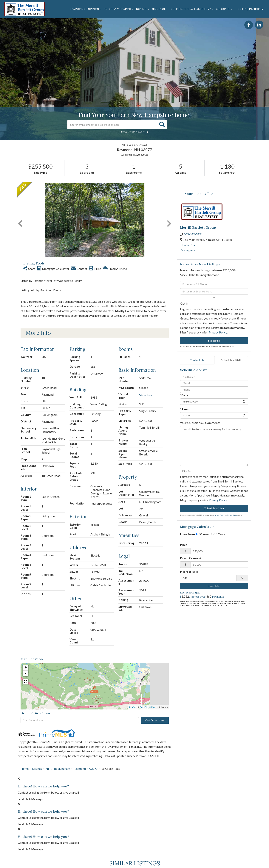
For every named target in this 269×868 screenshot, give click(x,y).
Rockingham (62, 768)
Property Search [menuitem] (118, 9)
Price (184, 545)
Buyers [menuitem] (143, 9)
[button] (162, 125)
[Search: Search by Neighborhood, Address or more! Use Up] (112, 125)
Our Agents (188, 250)
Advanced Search (134, 132)
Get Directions (155, 720)
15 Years (218, 534)
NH (48, 768)
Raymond (80, 768)
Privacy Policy (218, 332)
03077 (93, 768)
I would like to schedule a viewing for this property (214, 446)
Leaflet (133, 707)
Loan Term (187, 534)
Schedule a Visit (231, 360)
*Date (184, 395)
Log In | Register (250, 9)
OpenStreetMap (147, 707)
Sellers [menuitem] (159, 9)
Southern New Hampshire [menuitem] (191, 9)
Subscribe (214, 341)
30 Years (203, 534)
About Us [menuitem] (224, 9)
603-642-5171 (193, 234)
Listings (37, 768)
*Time (184, 409)
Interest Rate (189, 572)
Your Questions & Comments (200, 423)
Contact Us (188, 245)
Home (25, 768)
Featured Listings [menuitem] (85, 9)
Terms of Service (232, 515)
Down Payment (191, 558)
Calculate (214, 586)
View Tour (146, 395)
